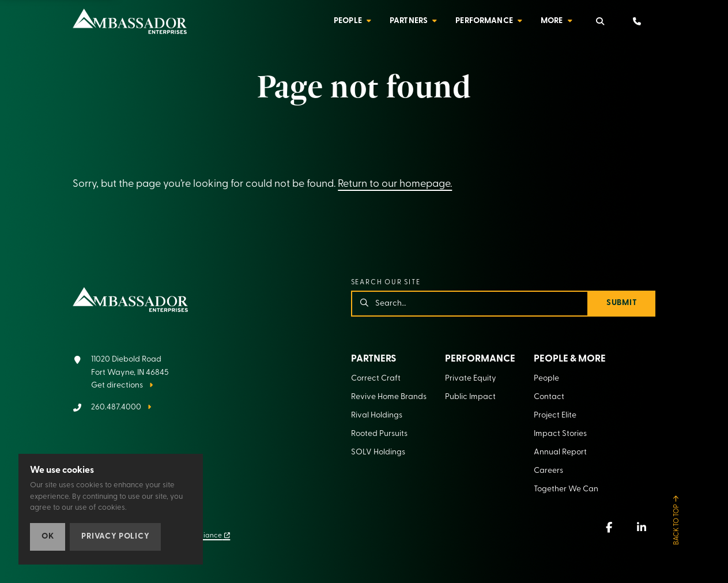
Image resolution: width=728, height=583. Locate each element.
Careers (548, 471)
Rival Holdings (377, 415)
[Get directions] (121, 373)
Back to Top (677, 524)
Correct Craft (376, 379)
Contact (549, 397)
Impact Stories (560, 434)
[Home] (130, 21)
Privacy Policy (115, 537)
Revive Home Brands (389, 397)
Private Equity (471, 379)
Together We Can (566, 489)
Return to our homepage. (395, 184)
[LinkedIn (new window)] (642, 527)
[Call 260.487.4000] (112, 408)
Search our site (386, 283)
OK (48, 537)
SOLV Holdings (378, 452)
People (348, 21)
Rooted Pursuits (379, 434)
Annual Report (560, 452)
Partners (409, 21)
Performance (484, 21)
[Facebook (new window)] (609, 527)
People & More (570, 359)
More (552, 21)
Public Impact (470, 397)
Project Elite (555, 415)
